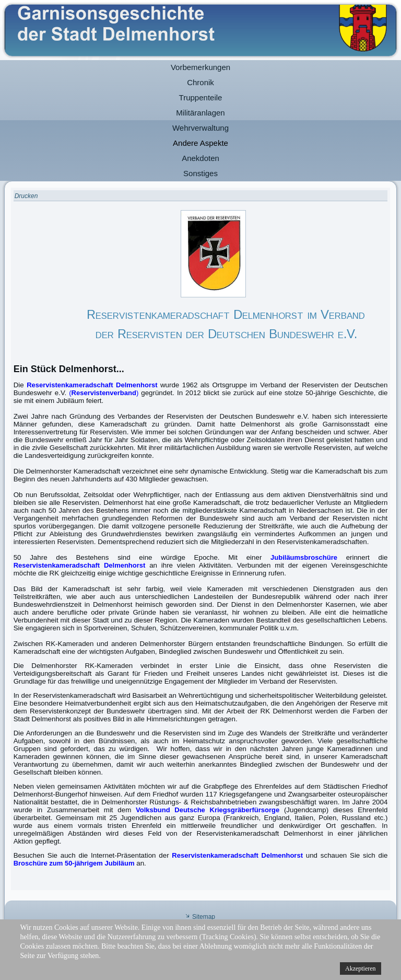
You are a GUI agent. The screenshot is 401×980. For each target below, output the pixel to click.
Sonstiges (200, 173)
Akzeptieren (361, 969)
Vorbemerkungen (200, 67)
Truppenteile (201, 97)
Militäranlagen (200, 113)
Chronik (200, 82)
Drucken (26, 196)
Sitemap (204, 917)
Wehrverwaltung (200, 128)
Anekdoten (200, 158)
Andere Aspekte (200, 143)
